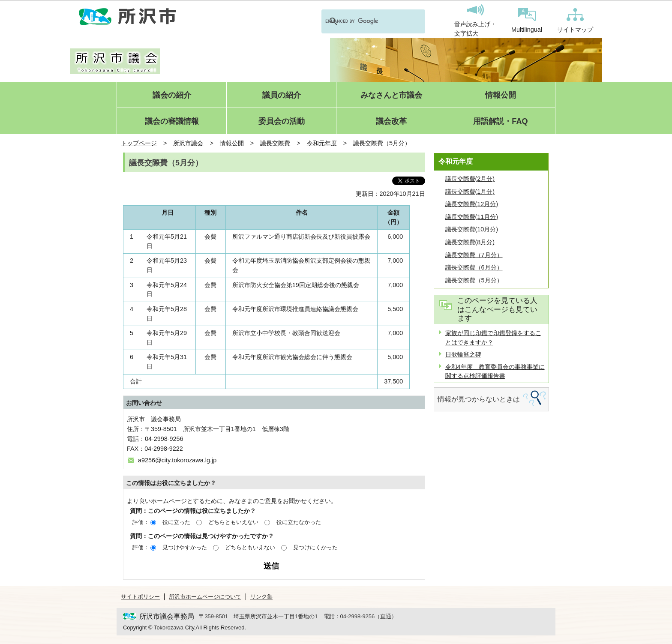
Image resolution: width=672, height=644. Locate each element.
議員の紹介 (282, 95)
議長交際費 (275, 143)
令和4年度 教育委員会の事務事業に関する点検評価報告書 (495, 371)
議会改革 (391, 121)
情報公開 (501, 95)
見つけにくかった (315, 547)
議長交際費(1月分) (470, 192)
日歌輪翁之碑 (463, 354)
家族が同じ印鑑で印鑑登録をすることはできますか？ (493, 338)
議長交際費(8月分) (470, 242)
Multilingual (527, 20)
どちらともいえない (233, 522)
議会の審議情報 (172, 121)
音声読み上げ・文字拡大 (475, 21)
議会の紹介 (172, 95)
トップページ (139, 143)
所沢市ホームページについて (205, 597)
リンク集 (261, 597)
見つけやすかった (185, 547)
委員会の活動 (282, 121)
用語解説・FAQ (500, 121)
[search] (362, 21)
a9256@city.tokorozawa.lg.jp (177, 460)
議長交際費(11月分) (472, 217)
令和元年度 (322, 143)
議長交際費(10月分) (472, 229)
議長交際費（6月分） (474, 267)
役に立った (176, 522)
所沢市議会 (188, 143)
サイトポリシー (140, 597)
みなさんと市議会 (391, 95)
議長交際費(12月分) (472, 204)
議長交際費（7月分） (474, 255)
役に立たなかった (299, 522)
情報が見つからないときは (479, 399)
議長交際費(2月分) (470, 179)
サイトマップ (575, 21)
